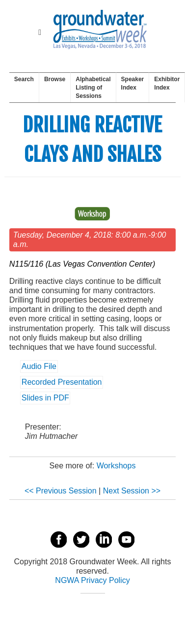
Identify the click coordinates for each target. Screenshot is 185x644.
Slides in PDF (45, 398)
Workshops (116, 466)
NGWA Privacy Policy (92, 580)
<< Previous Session (61, 491)
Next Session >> (132, 491)
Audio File (39, 367)
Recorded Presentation (62, 383)
